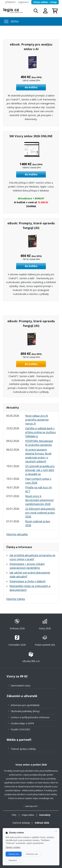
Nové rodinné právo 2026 (38, 523)
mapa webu (28, 815)
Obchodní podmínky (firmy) (25, 711)
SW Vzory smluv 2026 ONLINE (31, 136)
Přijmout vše (14, 854)
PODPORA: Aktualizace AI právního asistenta (39, 443)
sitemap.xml (31, 806)
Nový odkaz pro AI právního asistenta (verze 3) (37, 420)
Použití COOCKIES (20, 729)
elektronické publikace (33, 790)
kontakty (45, 815)
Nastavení (13, 860)
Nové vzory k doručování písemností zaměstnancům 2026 (39, 500)
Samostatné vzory (20, 686)
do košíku (31, 87)
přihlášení (10, 2)
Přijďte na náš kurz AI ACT (39, 489)
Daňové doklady (21, 823)
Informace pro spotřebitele (25, 705)
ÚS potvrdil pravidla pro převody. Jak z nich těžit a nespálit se (40, 470)
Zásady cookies (13, 847)
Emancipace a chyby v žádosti (28, 581)
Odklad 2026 (42, 823)
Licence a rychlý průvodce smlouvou (30, 717)
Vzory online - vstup (45, 2)
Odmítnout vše (32, 854)
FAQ (14, 815)
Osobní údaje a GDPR (22, 723)
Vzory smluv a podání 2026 (31, 765)
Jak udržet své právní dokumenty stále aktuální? (30, 575)
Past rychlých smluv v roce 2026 (38, 481)
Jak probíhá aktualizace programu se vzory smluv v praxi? (32, 557)
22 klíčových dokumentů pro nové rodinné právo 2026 (40, 513)
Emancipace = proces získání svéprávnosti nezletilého (27, 566)
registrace (23, 2)
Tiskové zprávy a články (23, 749)
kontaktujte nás (46, 798)
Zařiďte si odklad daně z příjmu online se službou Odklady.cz (40, 432)
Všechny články (16, 599)
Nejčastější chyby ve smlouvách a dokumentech (30, 588)
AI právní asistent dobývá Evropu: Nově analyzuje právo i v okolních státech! (38, 456)
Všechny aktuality (17, 534)
